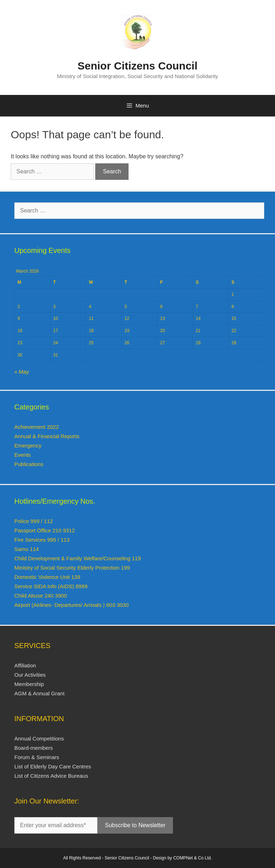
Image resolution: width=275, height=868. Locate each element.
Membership (29, 684)
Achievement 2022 (37, 427)
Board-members (34, 748)
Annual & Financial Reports (47, 436)
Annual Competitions (39, 738)
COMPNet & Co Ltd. (193, 858)
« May (22, 372)
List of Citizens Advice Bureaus (51, 776)
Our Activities (30, 675)
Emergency (28, 445)
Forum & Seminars (37, 757)
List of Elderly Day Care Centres (53, 766)
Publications (29, 464)
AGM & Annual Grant (39, 693)
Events (23, 455)
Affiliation (25, 665)
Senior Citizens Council (137, 66)
